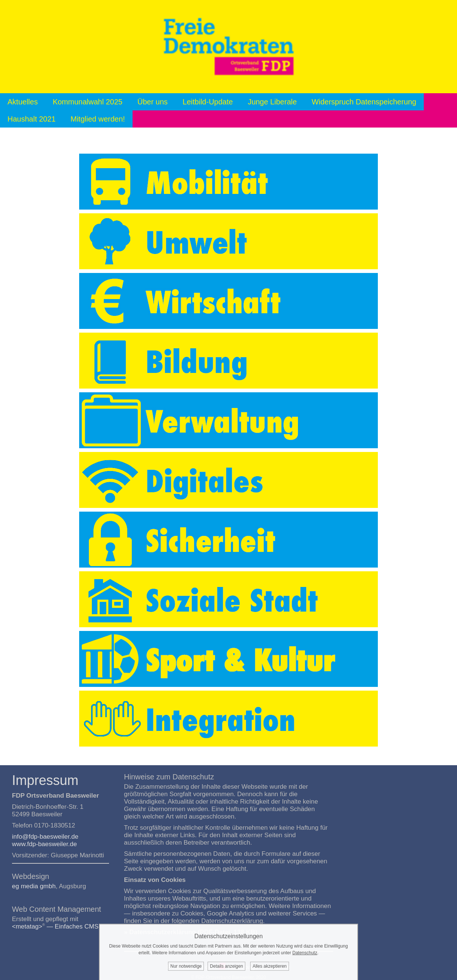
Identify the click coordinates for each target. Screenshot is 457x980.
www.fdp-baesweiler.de (44, 844)
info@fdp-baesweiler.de (45, 837)
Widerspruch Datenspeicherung (364, 102)
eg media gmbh (34, 886)
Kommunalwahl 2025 (88, 102)
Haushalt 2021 (32, 119)
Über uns (153, 102)
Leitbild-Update (208, 102)
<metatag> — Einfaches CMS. (56, 926)
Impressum (45, 780)
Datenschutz (305, 953)
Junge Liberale (272, 102)
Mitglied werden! (98, 119)
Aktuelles (23, 102)
